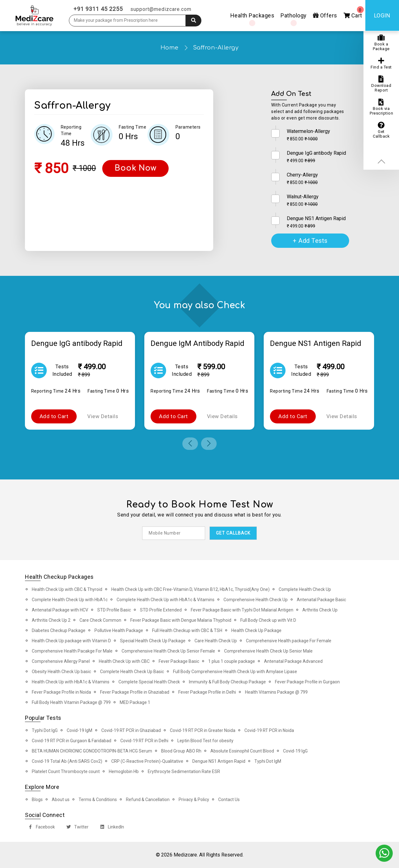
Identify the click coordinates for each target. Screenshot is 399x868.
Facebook (40, 828)
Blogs (37, 800)
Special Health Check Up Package (153, 641)
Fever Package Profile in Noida (61, 692)
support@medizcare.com (161, 9)
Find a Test (381, 63)
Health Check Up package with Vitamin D (71, 641)
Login (382, 15)
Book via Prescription (381, 107)
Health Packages (252, 15)
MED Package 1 (135, 702)
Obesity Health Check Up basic (61, 672)
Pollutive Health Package (119, 630)
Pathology (294, 15)
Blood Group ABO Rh (181, 751)
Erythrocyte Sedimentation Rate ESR (184, 771)
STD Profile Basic (114, 610)
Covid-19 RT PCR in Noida (269, 730)
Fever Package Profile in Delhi (207, 692)
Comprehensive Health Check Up (256, 600)
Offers (325, 15)
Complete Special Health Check (149, 682)
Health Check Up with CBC (124, 661)
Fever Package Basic (179, 661)
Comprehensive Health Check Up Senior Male (268, 651)
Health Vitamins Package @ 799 (276, 692)
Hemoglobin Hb (124, 771)
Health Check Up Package (256, 630)
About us (61, 800)
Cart (354, 12)
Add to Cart (54, 416)
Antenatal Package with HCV (60, 610)
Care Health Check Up (216, 641)
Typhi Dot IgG (45, 730)
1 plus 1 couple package (232, 661)
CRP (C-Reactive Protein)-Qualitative (147, 761)
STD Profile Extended (161, 610)
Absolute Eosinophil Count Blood (242, 751)
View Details (103, 416)
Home (170, 48)
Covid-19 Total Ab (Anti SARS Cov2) (67, 761)
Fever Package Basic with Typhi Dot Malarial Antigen (242, 610)
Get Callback (381, 130)
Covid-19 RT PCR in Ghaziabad (131, 730)
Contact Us (229, 800)
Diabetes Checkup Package (59, 630)
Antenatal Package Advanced (293, 661)
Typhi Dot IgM (268, 761)
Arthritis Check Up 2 (51, 620)
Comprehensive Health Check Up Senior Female (168, 651)
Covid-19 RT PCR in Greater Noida (203, 730)
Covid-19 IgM (79, 730)
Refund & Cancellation (148, 800)
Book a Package (381, 43)
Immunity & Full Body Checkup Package (227, 682)
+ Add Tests (310, 241)
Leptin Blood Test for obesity (205, 741)
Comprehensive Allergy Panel (61, 661)
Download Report (381, 84)
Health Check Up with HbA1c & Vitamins (71, 682)
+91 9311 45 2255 (98, 9)
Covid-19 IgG (295, 751)
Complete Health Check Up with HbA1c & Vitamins (166, 600)
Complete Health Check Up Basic (132, 672)
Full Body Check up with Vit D (268, 620)
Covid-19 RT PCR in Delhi (144, 741)
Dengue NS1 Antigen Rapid (219, 761)
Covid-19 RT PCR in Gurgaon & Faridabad (72, 741)
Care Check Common (100, 620)
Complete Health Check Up (305, 589)
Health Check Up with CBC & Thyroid (67, 589)
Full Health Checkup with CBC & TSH (187, 630)
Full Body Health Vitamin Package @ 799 (71, 702)
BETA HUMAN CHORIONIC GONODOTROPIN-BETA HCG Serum (92, 751)
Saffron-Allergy (216, 48)
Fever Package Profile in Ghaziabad (135, 692)
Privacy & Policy (194, 800)
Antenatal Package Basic (321, 600)
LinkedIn (111, 828)
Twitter (76, 828)
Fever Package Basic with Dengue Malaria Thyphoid (181, 620)
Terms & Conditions (98, 800)
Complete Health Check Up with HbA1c (70, 600)
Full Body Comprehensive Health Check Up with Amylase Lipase (235, 672)
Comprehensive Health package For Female (289, 641)
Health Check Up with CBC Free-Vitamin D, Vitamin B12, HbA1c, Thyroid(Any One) (190, 589)
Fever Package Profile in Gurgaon (307, 682)
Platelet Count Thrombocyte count (66, 771)
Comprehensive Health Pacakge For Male (72, 651)
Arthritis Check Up (320, 610)
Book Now (135, 168)
